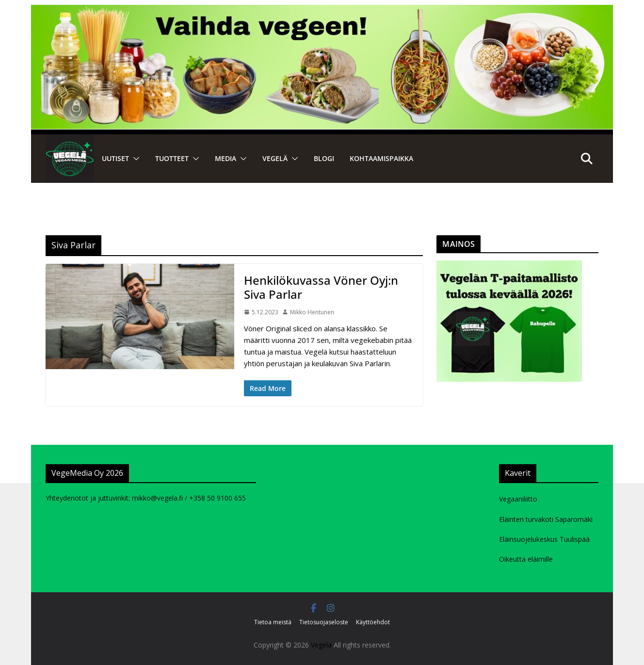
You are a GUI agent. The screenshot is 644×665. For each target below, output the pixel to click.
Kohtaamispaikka (381, 158)
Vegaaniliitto (518, 499)
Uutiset (115, 158)
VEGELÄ (275, 158)
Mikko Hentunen (312, 312)
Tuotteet (172, 158)
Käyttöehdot (373, 622)
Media (225, 158)
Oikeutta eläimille (526, 559)
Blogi (324, 158)
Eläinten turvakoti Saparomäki (546, 519)
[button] (134, 159)
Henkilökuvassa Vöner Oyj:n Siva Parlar (321, 287)
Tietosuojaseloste (324, 622)
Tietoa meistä (273, 622)
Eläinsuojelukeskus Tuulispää (544, 539)
